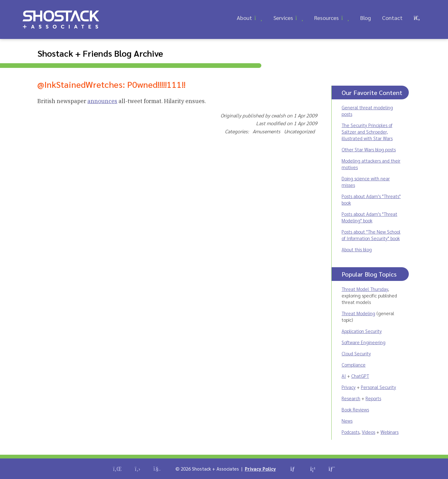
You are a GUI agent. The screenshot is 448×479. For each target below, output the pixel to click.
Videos (369, 432)
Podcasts (350, 432)
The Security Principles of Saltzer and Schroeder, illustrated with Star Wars (367, 132)
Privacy (349, 387)
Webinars (390, 432)
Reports (373, 398)
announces (102, 101)
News (347, 421)
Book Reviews (355, 409)
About (244, 18)
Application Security (362, 331)
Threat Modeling (358, 313)
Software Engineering (364, 342)
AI (344, 376)
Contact (392, 18)
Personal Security (378, 387)
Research (351, 398)
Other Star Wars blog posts (369, 149)
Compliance (354, 365)
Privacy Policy (260, 469)
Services (283, 18)
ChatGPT (360, 376)
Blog (366, 18)
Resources (327, 18)
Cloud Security (356, 353)
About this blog (357, 249)
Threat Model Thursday (365, 289)
